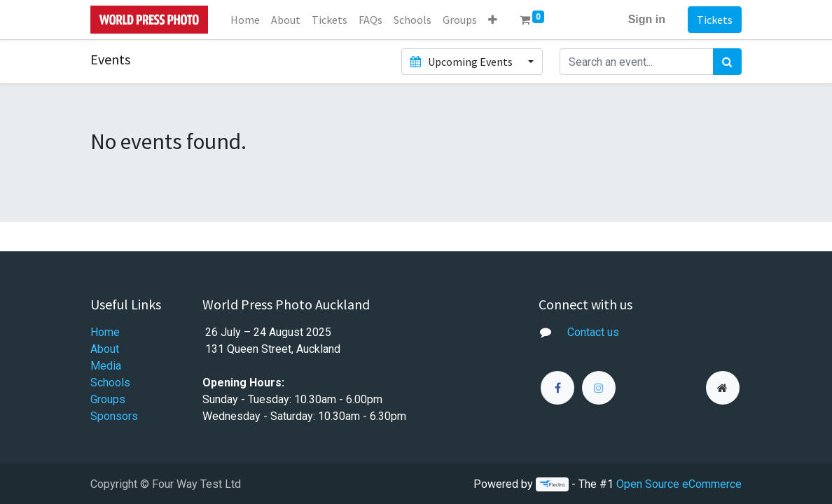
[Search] (727, 62)
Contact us (593, 332)
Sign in (647, 19)
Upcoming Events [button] (462, 62)
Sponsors (114, 416)
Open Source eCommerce (679, 484)
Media (106, 366)
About (105, 349)
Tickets (715, 20)
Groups (108, 399)
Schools (110, 383)
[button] (493, 20)
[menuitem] (245, 20)
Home (105, 332)
